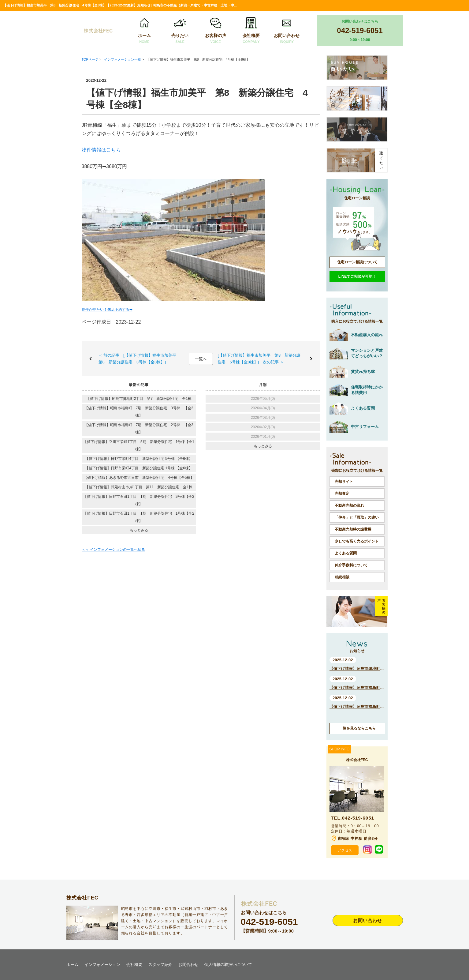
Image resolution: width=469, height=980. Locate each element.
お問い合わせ (287, 31)
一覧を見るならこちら (357, 728)
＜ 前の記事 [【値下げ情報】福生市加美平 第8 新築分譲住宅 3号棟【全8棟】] (139, 359)
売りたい (180, 31)
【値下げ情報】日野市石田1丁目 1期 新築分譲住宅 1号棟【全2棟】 (139, 517)
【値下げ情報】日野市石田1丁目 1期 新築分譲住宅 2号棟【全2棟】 (139, 500)
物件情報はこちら (101, 150)
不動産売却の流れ (349, 505)
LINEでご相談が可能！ (357, 276)
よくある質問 (346, 553)
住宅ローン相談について (357, 262)
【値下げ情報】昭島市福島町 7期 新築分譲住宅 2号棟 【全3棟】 (139, 429)
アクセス (345, 850)
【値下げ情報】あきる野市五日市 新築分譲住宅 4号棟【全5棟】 (139, 478)
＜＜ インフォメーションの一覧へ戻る (113, 550)
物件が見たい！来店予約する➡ (107, 310)
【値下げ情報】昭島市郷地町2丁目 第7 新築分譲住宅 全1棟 (139, 399)
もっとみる (139, 530)
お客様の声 (215, 31)
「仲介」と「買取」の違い (357, 517)
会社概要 (251, 31)
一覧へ (201, 359)
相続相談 (342, 577)
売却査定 (342, 494)
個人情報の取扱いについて (228, 965)
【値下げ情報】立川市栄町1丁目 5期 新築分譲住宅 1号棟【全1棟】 (139, 445)
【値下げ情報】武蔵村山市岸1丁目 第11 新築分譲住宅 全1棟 (139, 487)
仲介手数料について (351, 565)
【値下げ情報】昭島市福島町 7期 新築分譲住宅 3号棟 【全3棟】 (139, 412)
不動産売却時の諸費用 (353, 529)
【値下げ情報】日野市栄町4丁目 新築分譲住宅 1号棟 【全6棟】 (139, 468)
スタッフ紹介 (160, 965)
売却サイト (344, 482)
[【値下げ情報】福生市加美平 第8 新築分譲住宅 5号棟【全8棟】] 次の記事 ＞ (259, 359)
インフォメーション (102, 965)
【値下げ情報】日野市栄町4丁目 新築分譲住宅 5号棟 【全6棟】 (139, 459)
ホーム (144, 31)
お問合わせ (188, 965)
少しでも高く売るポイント (357, 541)
